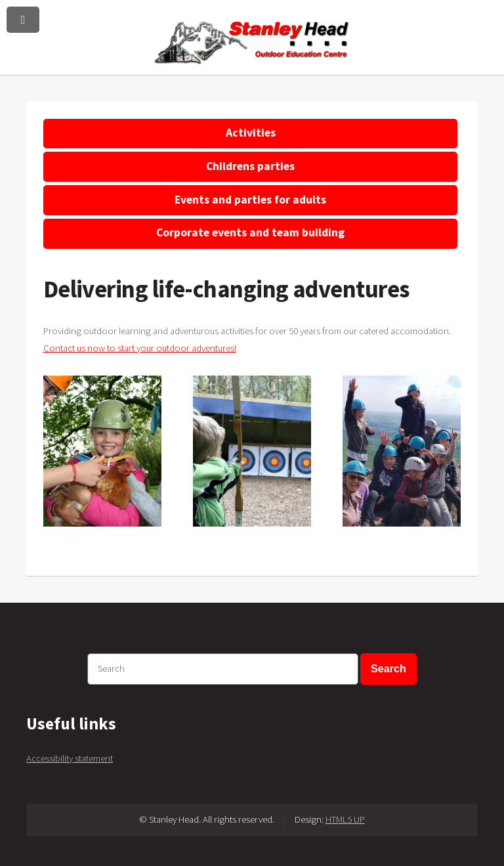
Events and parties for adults (250, 200)
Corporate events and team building (250, 232)
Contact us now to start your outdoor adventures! (140, 348)
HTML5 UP (345, 819)
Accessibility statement (70, 758)
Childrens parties (250, 166)
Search (388, 668)
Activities (251, 133)
